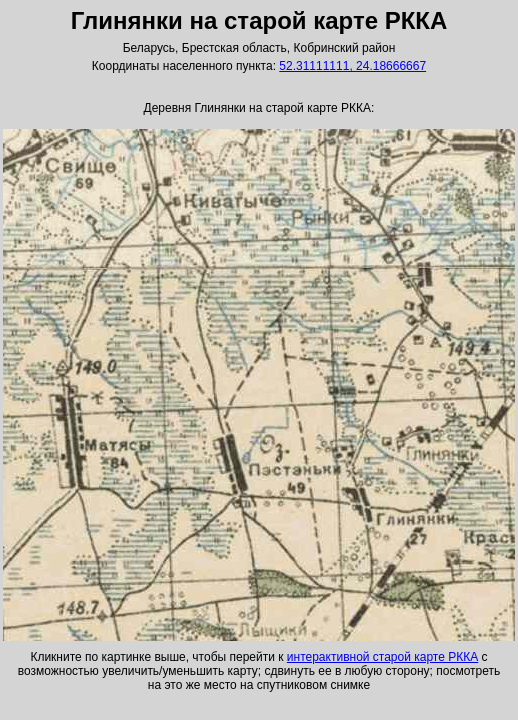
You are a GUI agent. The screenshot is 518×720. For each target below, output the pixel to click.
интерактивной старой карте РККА (382, 657)
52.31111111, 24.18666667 (352, 66)
